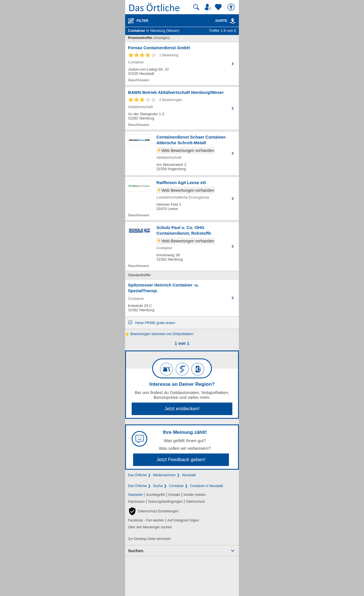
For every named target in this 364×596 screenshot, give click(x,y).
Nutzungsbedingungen (166, 502)
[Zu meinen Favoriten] (219, 7)
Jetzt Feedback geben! (181, 460)
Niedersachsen (164, 475)
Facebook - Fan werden (146, 520)
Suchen (136, 551)
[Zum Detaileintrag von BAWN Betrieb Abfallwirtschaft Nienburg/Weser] (182, 108)
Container (176, 486)
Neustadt (189, 475)
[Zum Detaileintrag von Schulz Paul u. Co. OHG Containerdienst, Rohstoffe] (182, 246)
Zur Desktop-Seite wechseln (149, 539)
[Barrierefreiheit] (232, 7)
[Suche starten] (196, 7)
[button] (153, 511)
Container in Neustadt (206, 486)
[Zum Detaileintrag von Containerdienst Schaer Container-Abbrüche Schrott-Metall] (182, 153)
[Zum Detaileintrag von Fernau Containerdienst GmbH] (182, 64)
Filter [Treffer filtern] (142, 21)
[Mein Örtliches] (209, 7)
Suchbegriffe (155, 495)
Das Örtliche (137, 475)
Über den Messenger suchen (150, 527)
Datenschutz (196, 502)
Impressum (136, 502)
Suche (158, 486)
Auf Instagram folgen (183, 520)
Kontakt (174, 495)
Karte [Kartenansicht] (226, 21)
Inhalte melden (195, 495)
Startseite (135, 495)
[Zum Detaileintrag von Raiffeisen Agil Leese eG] (182, 199)
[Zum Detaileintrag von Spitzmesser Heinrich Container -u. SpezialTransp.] (182, 298)
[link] (233, 21)
